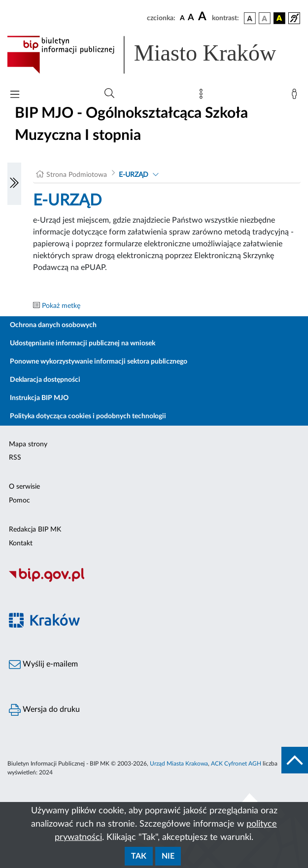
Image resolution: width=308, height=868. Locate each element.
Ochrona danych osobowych (53, 325)
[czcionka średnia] (191, 18)
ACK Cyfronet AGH (236, 764)
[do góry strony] (295, 760)
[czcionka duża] (204, 17)
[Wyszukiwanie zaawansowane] (109, 94)
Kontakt (21, 543)
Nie (168, 856)
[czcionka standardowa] (182, 18)
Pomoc (19, 501)
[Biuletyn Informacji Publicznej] (154, 581)
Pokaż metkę (61, 306)
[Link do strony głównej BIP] (154, 55)
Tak (139, 856)
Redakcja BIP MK (35, 530)
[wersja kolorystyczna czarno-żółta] (279, 18)
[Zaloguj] (296, 96)
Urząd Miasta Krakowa (179, 764)
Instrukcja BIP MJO (39, 398)
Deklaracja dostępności (45, 380)
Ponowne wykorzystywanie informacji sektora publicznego (99, 362)
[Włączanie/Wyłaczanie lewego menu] (14, 184)
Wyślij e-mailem (43, 665)
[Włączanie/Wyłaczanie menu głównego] (15, 95)
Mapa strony (28, 444)
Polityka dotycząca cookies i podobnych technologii (88, 416)
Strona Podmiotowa (77, 175)
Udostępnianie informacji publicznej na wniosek (83, 343)
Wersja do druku (44, 710)
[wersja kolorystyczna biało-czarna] (265, 18)
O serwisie (24, 487)
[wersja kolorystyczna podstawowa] (250, 18)
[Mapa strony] (203, 96)
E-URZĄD (134, 175)
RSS (15, 458)
